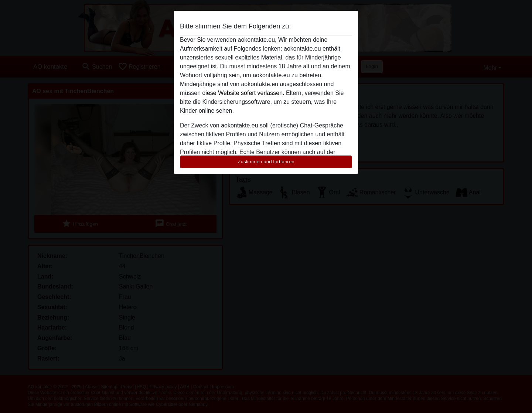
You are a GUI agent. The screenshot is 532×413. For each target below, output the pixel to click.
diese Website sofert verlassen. (243, 93)
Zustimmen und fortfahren (266, 162)
